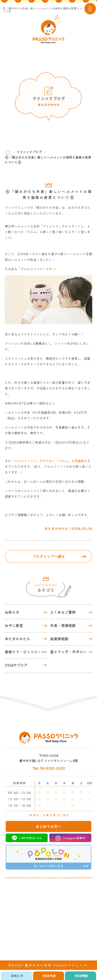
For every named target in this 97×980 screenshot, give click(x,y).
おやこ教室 (14, 625)
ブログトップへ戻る (49, 556)
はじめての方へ (48, 826)
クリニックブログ (29, 152)
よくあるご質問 (63, 612)
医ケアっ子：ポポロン (68, 652)
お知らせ (12, 612)
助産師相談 (59, 639)
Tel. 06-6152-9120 (49, 768)
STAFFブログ (16, 665)
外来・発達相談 (63, 625)
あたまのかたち (17, 639)
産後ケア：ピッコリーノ (25, 652)
